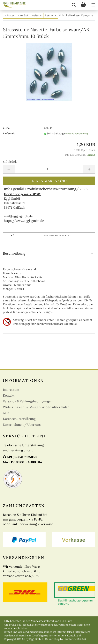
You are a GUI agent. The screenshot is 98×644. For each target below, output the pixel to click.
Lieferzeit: (9, 134)
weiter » (37, 15)
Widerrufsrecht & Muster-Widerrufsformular (36, 407)
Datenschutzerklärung (19, 419)
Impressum (11, 390)
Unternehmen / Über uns (22, 425)
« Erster (10, 15)
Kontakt (9, 395)
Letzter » (51, 15)
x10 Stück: (10, 162)
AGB (6, 413)
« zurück (23, 15)
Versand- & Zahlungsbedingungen (28, 401)
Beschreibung (14, 253)
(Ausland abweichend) (77, 134)
